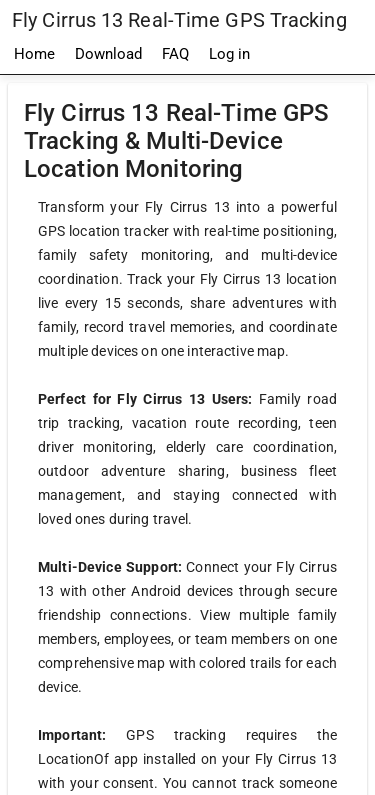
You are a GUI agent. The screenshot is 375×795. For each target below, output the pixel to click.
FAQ (175, 54)
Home (34, 54)
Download (108, 54)
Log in (229, 54)
